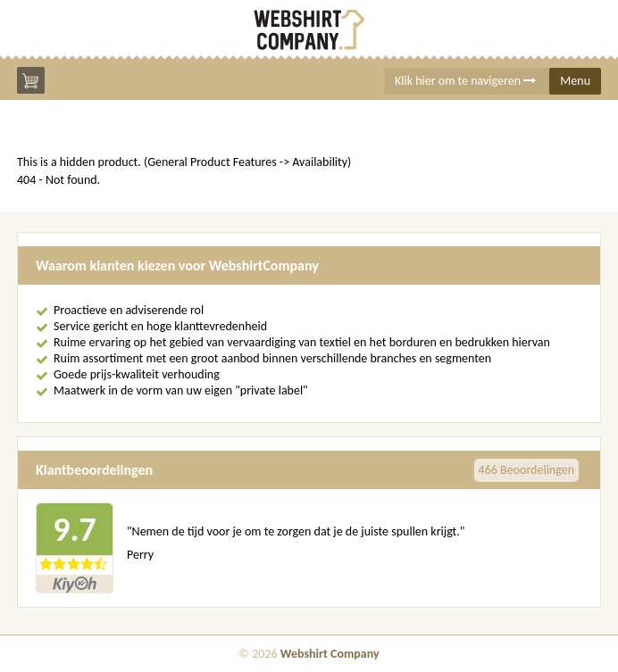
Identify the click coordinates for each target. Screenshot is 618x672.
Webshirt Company (330, 654)
